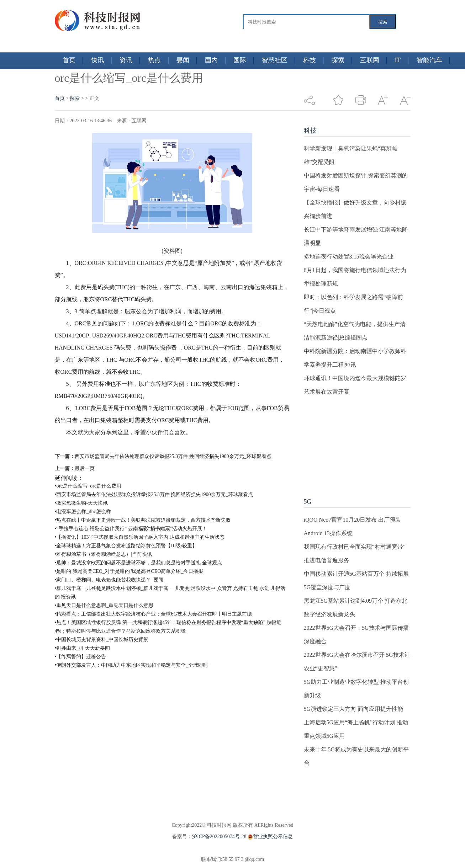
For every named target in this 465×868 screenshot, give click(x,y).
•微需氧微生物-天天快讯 (81, 503)
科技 (310, 60)
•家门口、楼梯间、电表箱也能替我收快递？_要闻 (109, 580)
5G (308, 502)
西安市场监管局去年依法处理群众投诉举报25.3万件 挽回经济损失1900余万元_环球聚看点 (173, 456)
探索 (338, 60)
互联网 (370, 60)
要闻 (183, 60)
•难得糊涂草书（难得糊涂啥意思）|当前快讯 (104, 554)
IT (398, 60)
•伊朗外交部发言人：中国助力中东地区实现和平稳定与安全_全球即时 (132, 665)
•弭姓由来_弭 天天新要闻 (82, 648)
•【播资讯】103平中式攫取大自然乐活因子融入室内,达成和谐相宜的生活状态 (140, 537)
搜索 (383, 22)
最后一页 (85, 468)
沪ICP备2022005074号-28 (219, 837)
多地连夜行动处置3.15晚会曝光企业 (349, 257)
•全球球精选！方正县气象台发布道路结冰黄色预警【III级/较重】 (126, 546)
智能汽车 (429, 60)
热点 (154, 60)
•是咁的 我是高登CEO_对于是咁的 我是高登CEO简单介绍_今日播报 (129, 571)
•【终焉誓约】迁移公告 (81, 657)
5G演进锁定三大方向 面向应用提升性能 (354, 709)
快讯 (97, 60)
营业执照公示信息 (270, 837)
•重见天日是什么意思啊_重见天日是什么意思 (104, 605)
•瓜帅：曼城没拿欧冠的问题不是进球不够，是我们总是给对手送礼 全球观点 (138, 563)
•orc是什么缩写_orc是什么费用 (88, 486)
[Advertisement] (357, 443)
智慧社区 (275, 60)
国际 (240, 60)
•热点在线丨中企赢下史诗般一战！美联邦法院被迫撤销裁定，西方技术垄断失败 (143, 520)
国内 (211, 60)
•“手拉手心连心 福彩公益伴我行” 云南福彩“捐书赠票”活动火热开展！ (131, 529)
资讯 (126, 60)
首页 (69, 60)
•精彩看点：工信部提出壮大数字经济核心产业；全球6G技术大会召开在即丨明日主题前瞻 (153, 614)
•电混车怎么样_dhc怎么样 (83, 512)
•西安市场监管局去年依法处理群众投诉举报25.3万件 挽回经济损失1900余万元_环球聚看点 (154, 494)
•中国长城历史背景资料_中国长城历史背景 (102, 640)
